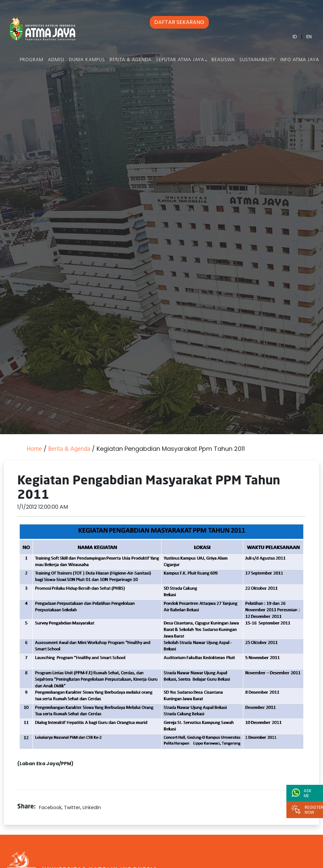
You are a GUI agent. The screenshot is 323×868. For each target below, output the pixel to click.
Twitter (72, 807)
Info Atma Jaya (300, 60)
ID (295, 37)
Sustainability (258, 60)
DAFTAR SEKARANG (179, 22)
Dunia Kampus (87, 60)
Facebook (50, 807)
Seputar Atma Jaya (180, 60)
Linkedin (92, 807)
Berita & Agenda (131, 60)
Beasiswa (223, 60)
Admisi (56, 60)
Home (34, 449)
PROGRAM (31, 60)
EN (309, 37)
